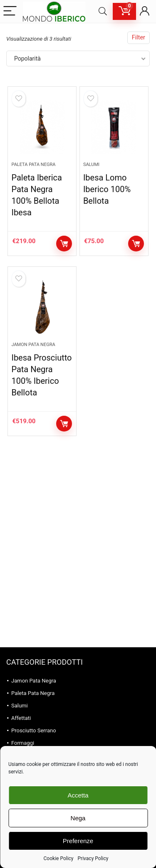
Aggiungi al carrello (64, 244)
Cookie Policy (59, 858)
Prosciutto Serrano (34, 730)
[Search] (103, 11)
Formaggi (23, 743)
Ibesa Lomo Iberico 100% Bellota (107, 189)
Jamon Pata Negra (33, 345)
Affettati (21, 718)
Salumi (91, 165)
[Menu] (10, 11)
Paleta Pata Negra (33, 165)
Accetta (78, 795)
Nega (78, 818)
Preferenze (78, 841)
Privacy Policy (93, 858)
